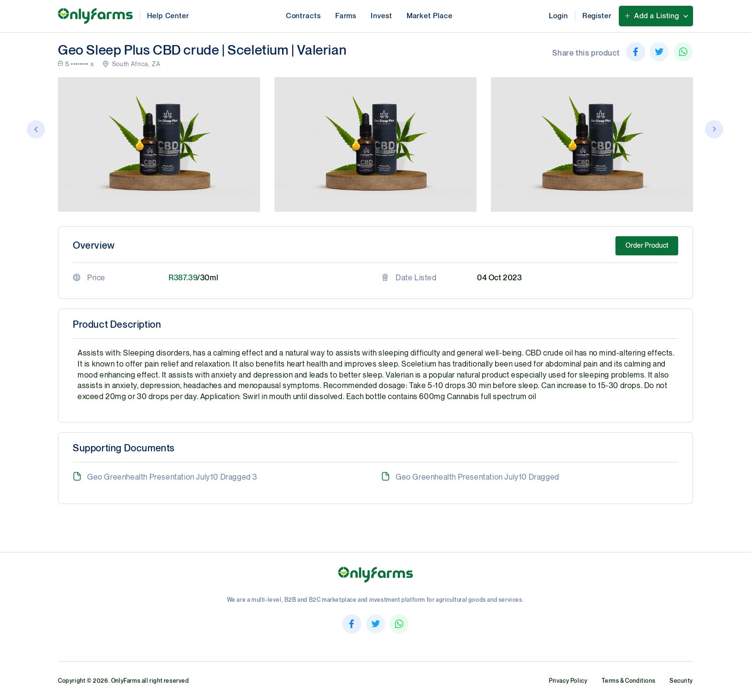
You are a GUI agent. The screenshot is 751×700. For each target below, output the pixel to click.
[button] (715, 131)
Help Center (168, 16)
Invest (381, 16)
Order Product (647, 246)
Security (681, 681)
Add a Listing (657, 16)
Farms (346, 16)
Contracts (303, 16)
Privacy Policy (568, 681)
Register (597, 16)
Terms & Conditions (628, 681)
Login (558, 16)
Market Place (430, 16)
